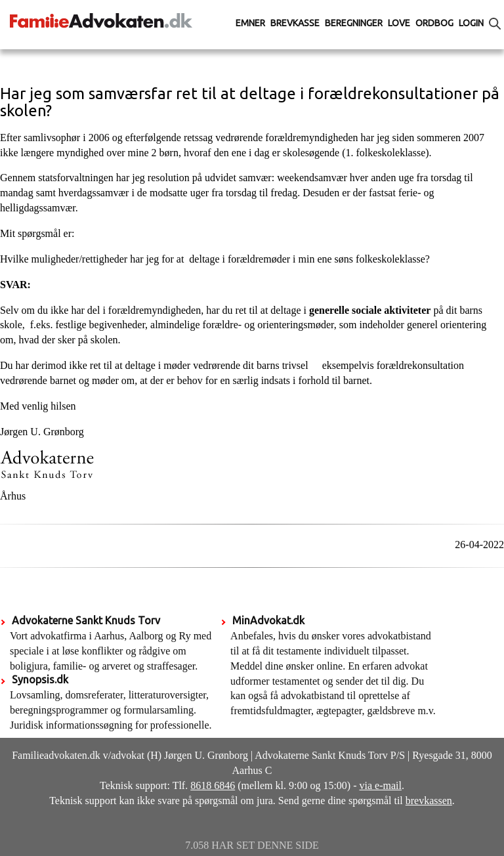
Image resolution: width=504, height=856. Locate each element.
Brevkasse (295, 23)
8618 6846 (213, 785)
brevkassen (429, 801)
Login (471, 23)
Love (399, 23)
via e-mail (381, 785)
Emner (250, 23)
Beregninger (354, 23)
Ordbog (434, 23)
